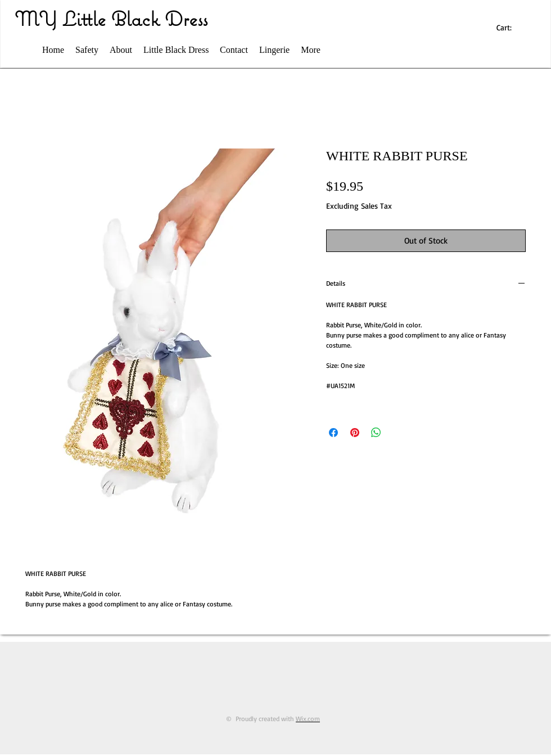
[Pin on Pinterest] (355, 433)
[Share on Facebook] (333, 433)
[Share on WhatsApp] (376, 433)
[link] (509, 28)
